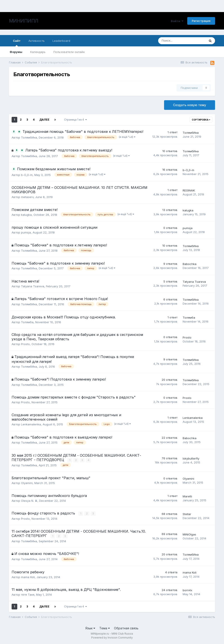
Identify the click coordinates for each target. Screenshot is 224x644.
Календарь (38, 52)
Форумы (16, 52)
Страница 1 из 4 (75, 120)
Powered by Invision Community (112, 638)
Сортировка (201, 120)
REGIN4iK (189, 190)
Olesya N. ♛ (29, 501)
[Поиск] (182, 41)
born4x (187, 590)
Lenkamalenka (31, 424)
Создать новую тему (190, 105)
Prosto (25, 344)
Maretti (187, 496)
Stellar (187, 514)
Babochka (190, 264)
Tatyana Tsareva (33, 286)
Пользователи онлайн (69, 52)
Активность (37, 41)
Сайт (17, 43)
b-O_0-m (27, 175)
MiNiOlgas (189, 534)
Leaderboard (61, 41)
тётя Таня (28, 595)
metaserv (27, 197)
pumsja (26, 232)
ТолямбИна (29, 137)
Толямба (27, 322)
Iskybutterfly (191, 458)
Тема (105, 628)
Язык (90, 628)
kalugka (26, 215)
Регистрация (201, 21)
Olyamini (27, 483)
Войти (177, 21)
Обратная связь (126, 628)
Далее (44, 120)
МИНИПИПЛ (24, 21)
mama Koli (28, 577)
